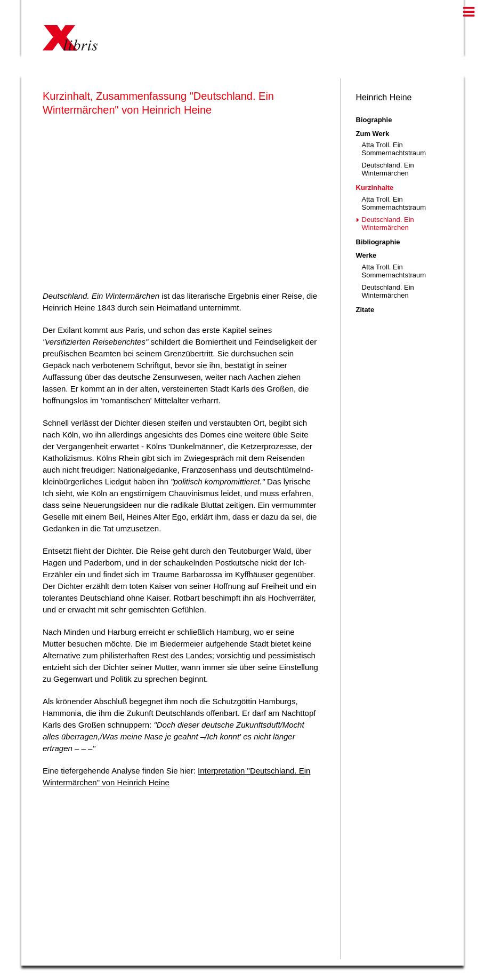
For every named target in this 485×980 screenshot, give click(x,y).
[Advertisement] (181, 201)
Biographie (374, 120)
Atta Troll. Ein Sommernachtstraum (394, 149)
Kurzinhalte (375, 188)
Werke (366, 255)
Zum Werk (373, 134)
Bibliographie (378, 242)
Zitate (365, 310)
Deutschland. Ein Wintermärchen (388, 169)
